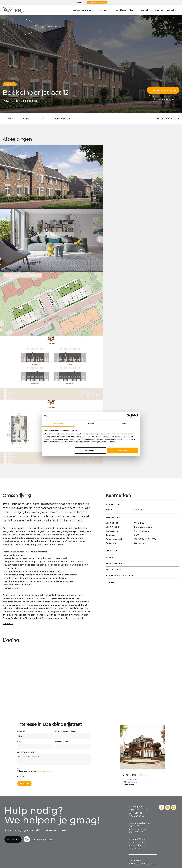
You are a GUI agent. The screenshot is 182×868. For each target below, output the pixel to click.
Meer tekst (8, 624)
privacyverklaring (45, 771)
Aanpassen (91, 450)
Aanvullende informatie (27, 752)
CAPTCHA (21, 777)
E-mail (20, 742)
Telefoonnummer (61, 742)
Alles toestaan (123, 450)
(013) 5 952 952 (129, 785)
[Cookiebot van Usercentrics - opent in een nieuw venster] (128, 416)
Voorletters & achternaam (65, 731)
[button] (84, 10)
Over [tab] (124, 423)
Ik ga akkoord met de (36, 771)
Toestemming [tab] (58, 423)
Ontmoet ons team (42, 840)
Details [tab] (91, 423)
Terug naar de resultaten (31, 27)
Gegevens (21, 731)
